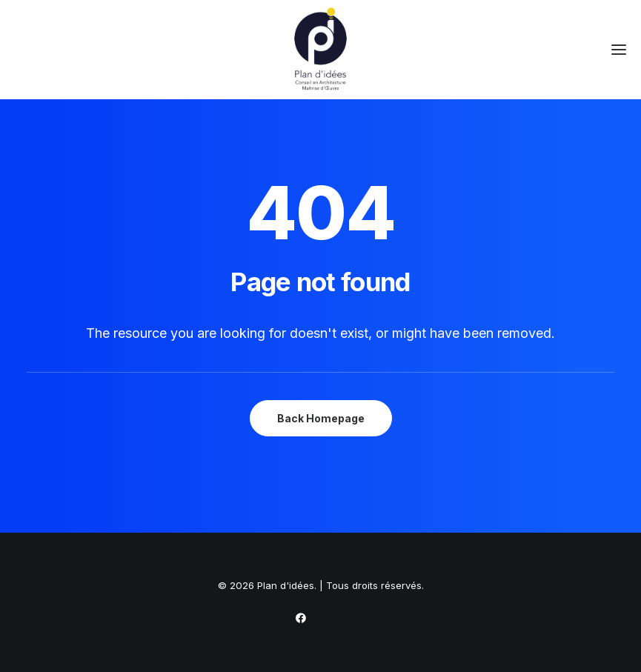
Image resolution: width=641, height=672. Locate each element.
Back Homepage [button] (321, 418)
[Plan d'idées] (320, 50)
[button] (619, 50)
